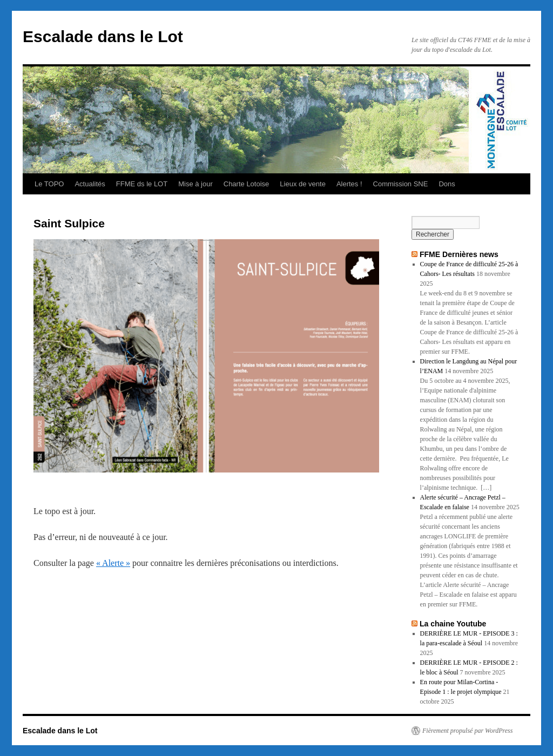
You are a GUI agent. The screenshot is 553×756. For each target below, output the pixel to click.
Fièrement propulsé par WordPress (467, 731)
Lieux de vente (303, 184)
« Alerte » (113, 563)
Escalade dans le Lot (103, 36)
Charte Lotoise (247, 184)
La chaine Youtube (453, 624)
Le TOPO (49, 184)
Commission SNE (401, 184)
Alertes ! (349, 184)
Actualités (90, 184)
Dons (447, 184)
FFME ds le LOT (142, 184)
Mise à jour (195, 184)
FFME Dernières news (459, 254)
